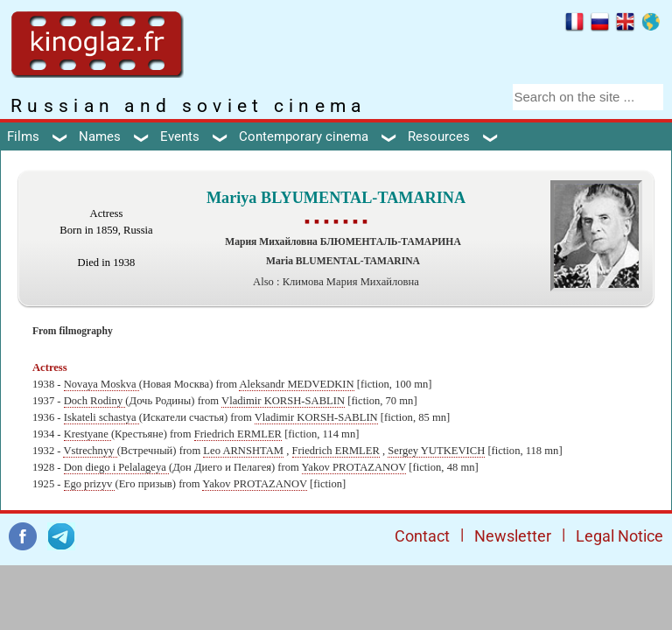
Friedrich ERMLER (238, 434)
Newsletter (513, 536)
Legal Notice (619, 536)
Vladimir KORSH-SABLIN (283, 401)
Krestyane (87, 434)
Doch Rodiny (95, 401)
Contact (422, 536)
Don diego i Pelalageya (116, 467)
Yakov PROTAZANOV (354, 467)
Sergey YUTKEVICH (436, 451)
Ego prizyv (90, 484)
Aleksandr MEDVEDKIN (296, 384)
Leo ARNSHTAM (243, 451)
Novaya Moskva (101, 384)
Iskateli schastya (101, 417)
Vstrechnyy (90, 451)
